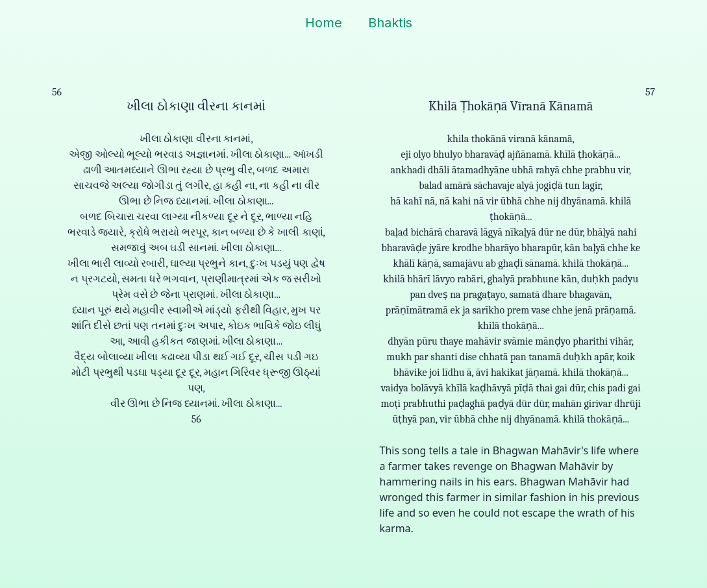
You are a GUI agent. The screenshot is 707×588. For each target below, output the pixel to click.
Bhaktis (390, 23)
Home (324, 23)
